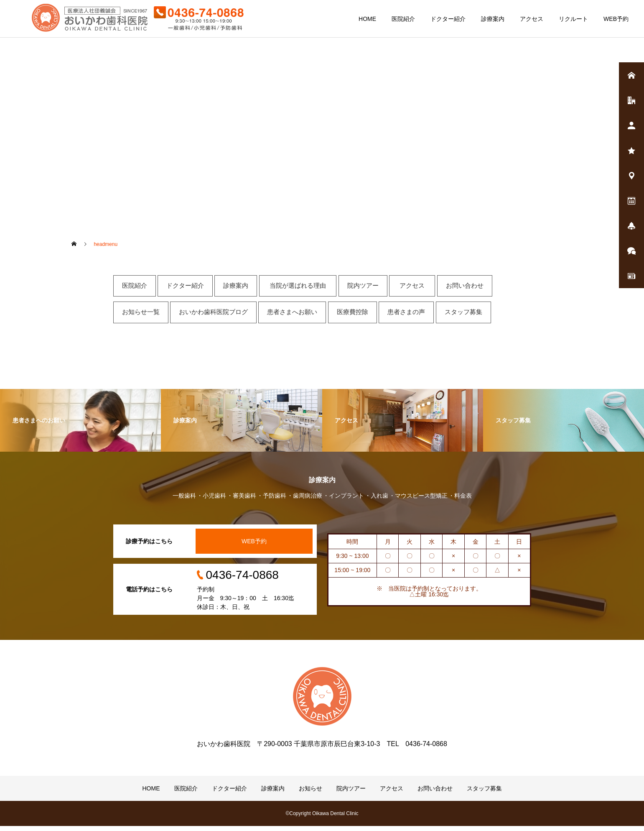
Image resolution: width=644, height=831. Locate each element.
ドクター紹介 (448, 19)
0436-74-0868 (242, 580)
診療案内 (493, 19)
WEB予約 (616, 19)
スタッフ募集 (484, 793)
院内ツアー (351, 793)
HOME (367, 19)
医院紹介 (403, 19)
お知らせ (311, 793)
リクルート (573, 19)
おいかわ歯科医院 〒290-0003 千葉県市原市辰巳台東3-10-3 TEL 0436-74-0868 (322, 749)
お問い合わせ (435, 793)
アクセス (532, 19)
